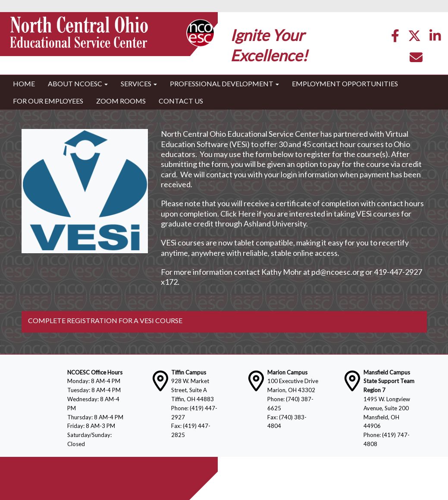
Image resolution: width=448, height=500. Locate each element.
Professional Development (224, 83)
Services (139, 83)
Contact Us (181, 101)
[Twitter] (414, 38)
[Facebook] (395, 38)
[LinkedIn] (435, 38)
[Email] (416, 59)
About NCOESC (78, 83)
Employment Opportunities (345, 83)
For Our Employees (48, 101)
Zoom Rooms (121, 101)
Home (24, 83)
